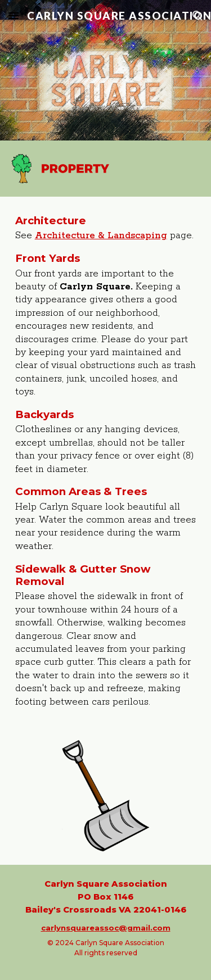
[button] (14, 15)
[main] (106, 462)
